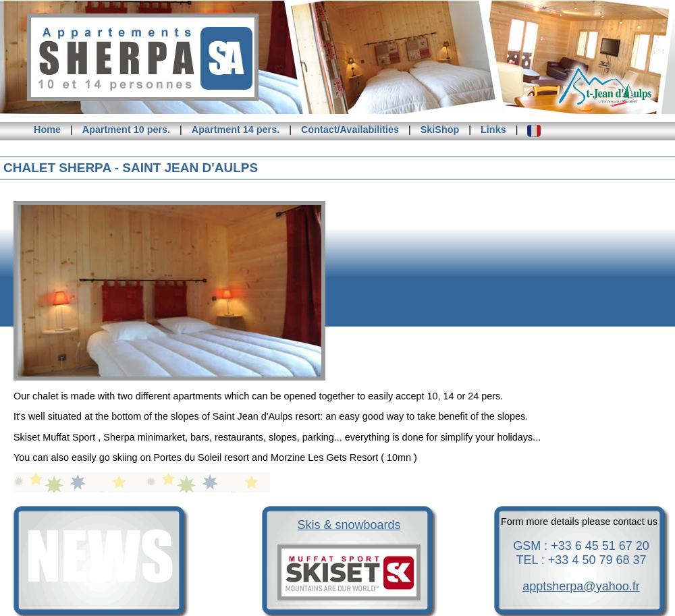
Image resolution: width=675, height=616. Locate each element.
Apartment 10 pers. (126, 130)
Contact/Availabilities (350, 130)
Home (47, 130)
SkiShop (440, 130)
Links (493, 130)
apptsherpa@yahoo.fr (581, 586)
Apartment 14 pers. (236, 130)
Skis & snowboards (349, 525)
